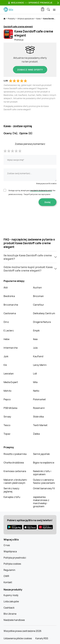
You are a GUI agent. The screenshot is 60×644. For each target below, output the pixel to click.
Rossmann (39, 408)
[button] (30, 257)
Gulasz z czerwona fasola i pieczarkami (44, 481)
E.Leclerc (9, 331)
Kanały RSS (42, 638)
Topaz (7, 434)
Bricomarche (11, 305)
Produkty (12, 19)
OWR (6, 576)
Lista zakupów (11, 601)
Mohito (7, 391)
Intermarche (11, 348)
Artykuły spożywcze (26, 19)
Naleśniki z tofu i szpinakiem (42, 473)
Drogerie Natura (42, 322)
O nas (7, 545)
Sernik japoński (42, 454)
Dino (6, 322)
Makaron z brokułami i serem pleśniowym (15, 481)
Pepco (7, 399)
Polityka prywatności (15, 558)
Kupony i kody (11, 595)
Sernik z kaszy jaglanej (11, 490)
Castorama (10, 313)
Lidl (35, 374)
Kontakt (8, 582)
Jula (35, 348)
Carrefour (39, 305)
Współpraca (10, 551)
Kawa (39, 19)
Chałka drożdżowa (14, 463)
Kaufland (38, 356)
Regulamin (9, 570)
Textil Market (40, 425)
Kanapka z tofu (12, 497)
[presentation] (30, 215)
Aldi (6, 288)
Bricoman (38, 296)
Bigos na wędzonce (44, 463)
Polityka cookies (12, 564)
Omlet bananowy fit (44, 488)
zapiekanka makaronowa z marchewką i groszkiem (41, 502)
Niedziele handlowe (14, 620)
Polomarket (39, 399)
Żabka (36, 434)
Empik (36, 331)
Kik (5, 365)
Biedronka (9, 296)
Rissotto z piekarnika (15, 454)
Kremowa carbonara (15, 471)
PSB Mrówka (10, 408)
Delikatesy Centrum (44, 313)
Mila (35, 382)
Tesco (7, 425)
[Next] (58, 3)
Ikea (35, 339)
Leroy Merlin (40, 365)
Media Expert (11, 382)
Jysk (6, 356)
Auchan (37, 288)
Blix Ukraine (10, 614)
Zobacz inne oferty (30, 70)
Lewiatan (9, 374)
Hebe (6, 339)
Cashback (9, 608)
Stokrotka (38, 417)
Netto (36, 391)
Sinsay (7, 417)
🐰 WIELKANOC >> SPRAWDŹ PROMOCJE (30, 3)
